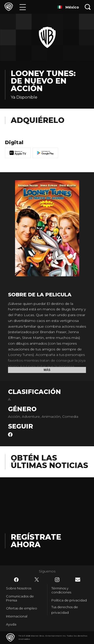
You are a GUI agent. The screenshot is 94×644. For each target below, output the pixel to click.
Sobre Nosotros (19, 588)
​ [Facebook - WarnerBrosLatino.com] (16, 580)
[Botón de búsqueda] (88, 7)
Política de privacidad (69, 600)
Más (47, 370)
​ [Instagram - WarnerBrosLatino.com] (57, 580)
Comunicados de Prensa (20, 598)
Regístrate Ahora (36, 541)
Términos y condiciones (61, 590)
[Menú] (23, 7)
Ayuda (11, 624)
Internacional (17, 616)
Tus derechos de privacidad (65, 610)
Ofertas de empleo (22, 608)
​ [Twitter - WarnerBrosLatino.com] (37, 580)
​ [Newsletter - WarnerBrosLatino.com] (78, 580)
